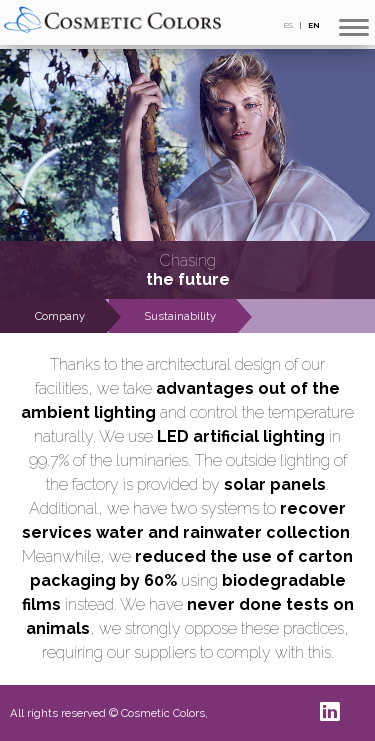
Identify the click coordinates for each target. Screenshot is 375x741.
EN (314, 25)
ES (288, 25)
